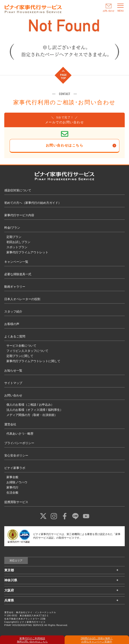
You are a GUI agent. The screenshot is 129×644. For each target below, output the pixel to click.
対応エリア (16, 561)
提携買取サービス (16, 502)
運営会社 (10, 424)
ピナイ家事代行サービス (33, 622)
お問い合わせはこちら (65, 145)
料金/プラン (12, 228)
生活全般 (12, 493)
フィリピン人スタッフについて (27, 351)
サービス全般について (21, 346)
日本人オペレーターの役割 (22, 299)
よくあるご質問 (15, 336)
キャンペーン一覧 (16, 262)
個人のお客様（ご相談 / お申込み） (30, 405)
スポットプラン (17, 247)
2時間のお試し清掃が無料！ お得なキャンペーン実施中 (97, 640)
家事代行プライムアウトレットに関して (33, 361)
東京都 (9, 570)
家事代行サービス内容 (19, 215)
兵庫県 (9, 600)
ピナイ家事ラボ (15, 468)
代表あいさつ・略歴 (20, 434)
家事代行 (12, 487)
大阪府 (9, 590)
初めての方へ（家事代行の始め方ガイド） (33, 203)
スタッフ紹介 (13, 311)
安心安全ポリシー (16, 455)
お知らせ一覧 (13, 370)
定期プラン (14, 237)
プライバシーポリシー (19, 443)
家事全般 (12, 477)
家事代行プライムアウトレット (27, 252)
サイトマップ (13, 383)
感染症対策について (18, 190)
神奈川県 (11, 580)
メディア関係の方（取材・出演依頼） (32, 415)
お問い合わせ (13, 395)
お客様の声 (12, 324)
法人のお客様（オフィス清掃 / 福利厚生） (35, 410)
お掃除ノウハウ (17, 482)
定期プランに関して (20, 356)
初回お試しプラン (18, 242)
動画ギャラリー (15, 287)
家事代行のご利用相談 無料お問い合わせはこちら (32, 640)
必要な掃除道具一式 (18, 274)
